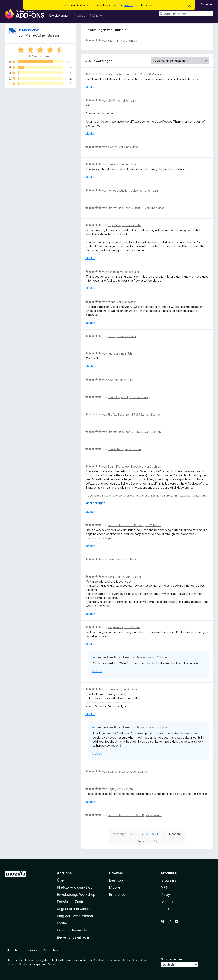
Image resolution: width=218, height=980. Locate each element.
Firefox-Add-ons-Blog (75, 887)
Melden (90, 87)
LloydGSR (114, 225)
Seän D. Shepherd (119, 772)
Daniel (112, 164)
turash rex (114, 559)
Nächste (175, 834)
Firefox (128, 5)
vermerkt (36, 960)
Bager (112, 789)
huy (110, 354)
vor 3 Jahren (129, 41)
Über (61, 880)
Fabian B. (114, 41)
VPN (165, 887)
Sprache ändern (171, 959)
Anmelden (207, 4)
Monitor (167, 902)
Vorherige (120, 834)
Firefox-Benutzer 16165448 (126, 525)
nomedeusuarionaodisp (123, 191)
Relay (166, 895)
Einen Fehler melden (73, 930)
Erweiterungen (59, 15)
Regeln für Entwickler (74, 909)
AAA (110, 380)
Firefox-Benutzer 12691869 (126, 208)
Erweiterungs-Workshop (76, 895)
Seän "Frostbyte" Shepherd (126, 466)
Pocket (167, 909)
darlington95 (116, 577)
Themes (80, 15)
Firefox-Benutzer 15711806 (125, 432)
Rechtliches (50, 950)
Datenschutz (13, 950)
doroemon (114, 689)
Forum (62, 923)
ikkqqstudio (115, 627)
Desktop (116, 880)
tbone (112, 302)
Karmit (112, 336)
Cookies (32, 950)
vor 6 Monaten (154, 74)
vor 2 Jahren (153, 414)
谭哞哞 (112, 101)
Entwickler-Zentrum (73, 902)
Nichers (113, 147)
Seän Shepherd (118, 397)
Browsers (169, 880)
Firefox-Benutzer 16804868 (126, 815)
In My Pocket (29, 30)
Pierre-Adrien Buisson (43, 35)
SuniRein (113, 272)
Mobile (115, 887)
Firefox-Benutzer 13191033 (125, 74)
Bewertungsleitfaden (74, 937)
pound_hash (115, 449)
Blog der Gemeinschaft (75, 916)
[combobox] (186, 14)
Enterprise (117, 895)
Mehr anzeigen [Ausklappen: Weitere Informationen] (95, 503)
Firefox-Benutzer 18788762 (126, 414)
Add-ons (64, 873)
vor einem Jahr (127, 101)
